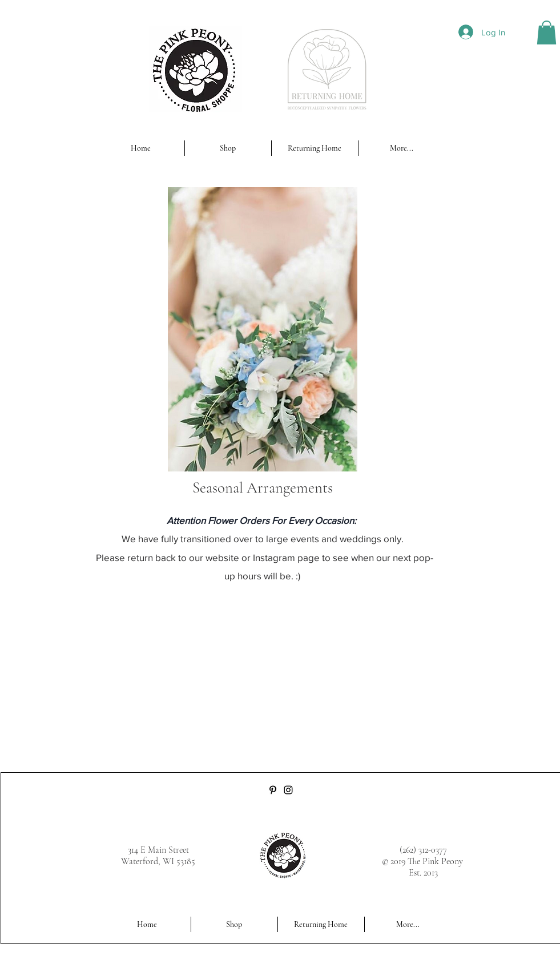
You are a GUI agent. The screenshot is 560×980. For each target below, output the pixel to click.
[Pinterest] (273, 790)
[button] (547, 33)
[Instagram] (288, 790)
